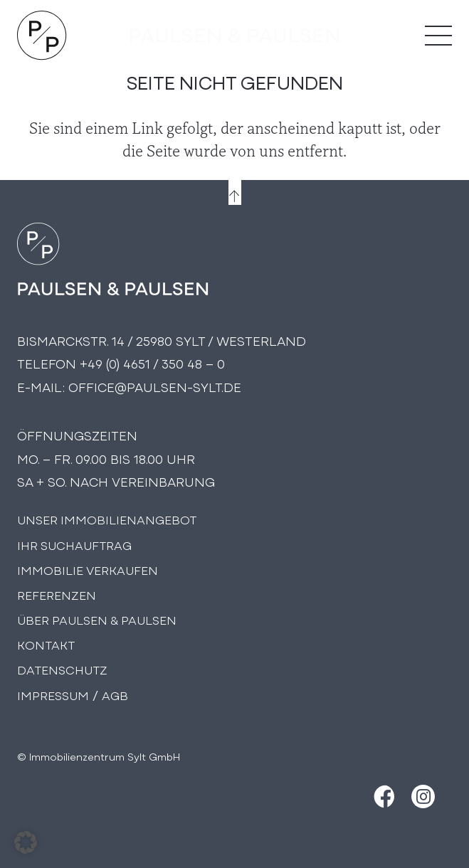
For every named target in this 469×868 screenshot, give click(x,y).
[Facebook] (383, 796)
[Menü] (438, 36)
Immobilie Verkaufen (88, 570)
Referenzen (57, 594)
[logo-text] (234, 36)
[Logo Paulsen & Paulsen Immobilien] (42, 36)
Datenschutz (62, 669)
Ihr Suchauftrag (74, 545)
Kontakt (46, 644)
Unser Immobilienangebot (107, 519)
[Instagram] (423, 796)
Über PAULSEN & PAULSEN (97, 619)
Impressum (53, 695)
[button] (26, 842)
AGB (115, 695)
